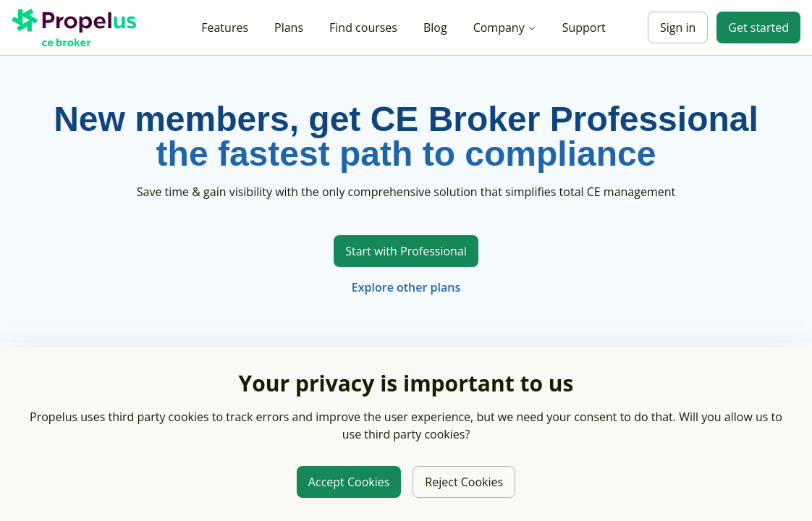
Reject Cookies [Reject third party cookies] (464, 482)
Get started (758, 27)
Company (505, 27)
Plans (289, 27)
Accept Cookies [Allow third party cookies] (349, 482)
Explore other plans (406, 287)
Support (584, 27)
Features (225, 27)
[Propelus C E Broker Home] (77, 28)
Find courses (363, 27)
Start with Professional (406, 251)
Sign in (678, 27)
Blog (435, 27)
